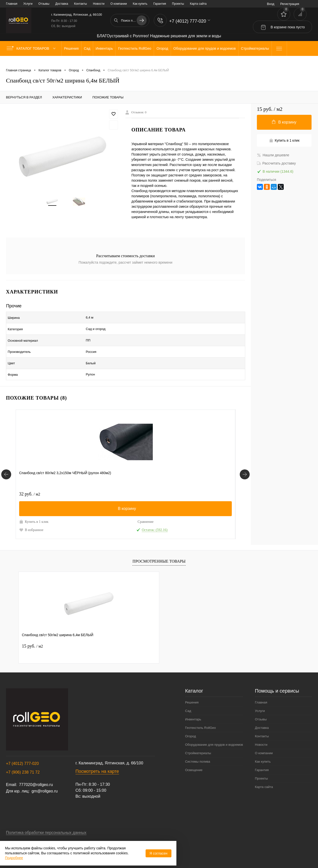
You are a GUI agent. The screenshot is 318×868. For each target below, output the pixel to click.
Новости (99, 4)
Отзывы (44, 4)
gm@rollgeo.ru (45, 780)
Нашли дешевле (273, 155)
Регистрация (290, 4)
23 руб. (176, 478)
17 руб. (103, 478)
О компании (119, 4)
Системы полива (198, 750)
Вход (271, 4)
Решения (192, 691)
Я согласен (159, 853)
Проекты (178, 4)
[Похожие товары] (6, 460)
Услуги (28, 4)
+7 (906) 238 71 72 (23, 761)
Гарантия (160, 4)
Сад (188, 700)
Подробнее (14, 858)
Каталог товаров (32, 48)
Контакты (80, 4)
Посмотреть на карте (97, 760)
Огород (191, 725)
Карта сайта (198, 4)
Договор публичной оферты (32, 832)
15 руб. (32, 635)
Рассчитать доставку (276, 163)
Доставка (62, 4)
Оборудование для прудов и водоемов (214, 733)
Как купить (140, 4)
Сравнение (65, 505)
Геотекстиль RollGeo (200, 717)
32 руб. (30, 478)
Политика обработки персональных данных (46, 821)
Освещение (194, 759)
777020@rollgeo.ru (36, 773)
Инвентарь (193, 708)
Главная (12, 4)
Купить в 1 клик (34, 505)
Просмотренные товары (159, 550)
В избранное (31, 513)
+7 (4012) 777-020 (22, 752)
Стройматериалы (198, 742)
